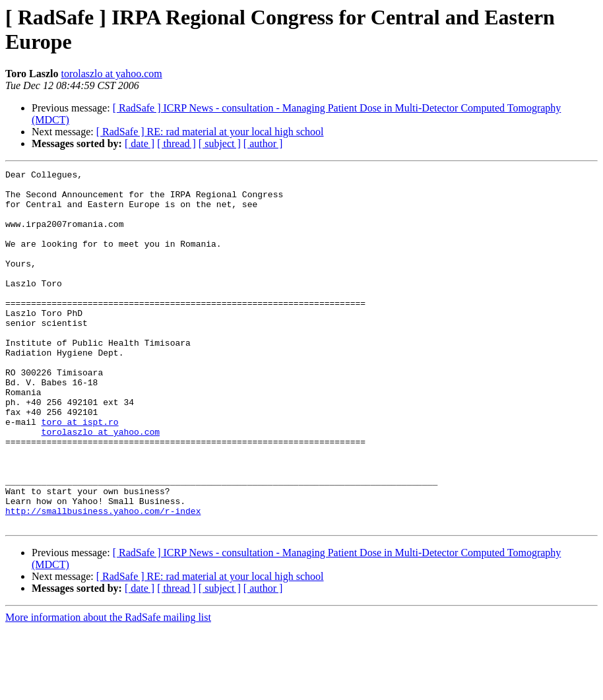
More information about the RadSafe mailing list (108, 688)
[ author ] (263, 143)
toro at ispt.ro (80, 473)
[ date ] (140, 143)
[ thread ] (176, 143)
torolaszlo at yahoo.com (111, 74)
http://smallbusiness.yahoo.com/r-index (103, 580)
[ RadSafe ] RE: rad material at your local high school (210, 132)
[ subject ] (220, 143)
